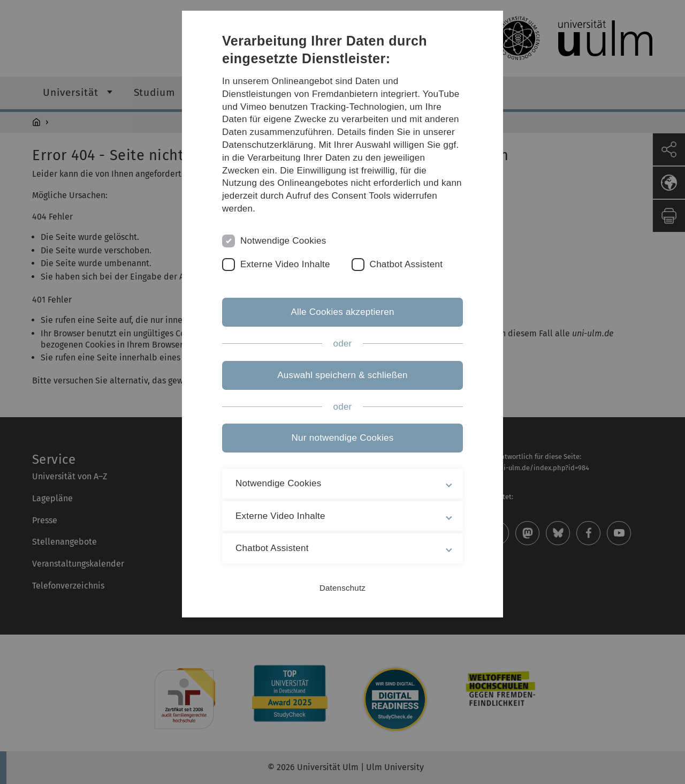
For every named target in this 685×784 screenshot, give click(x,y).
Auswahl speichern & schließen (342, 375)
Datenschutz (342, 588)
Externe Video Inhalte (285, 264)
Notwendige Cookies (283, 241)
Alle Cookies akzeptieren (342, 312)
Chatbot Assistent (406, 264)
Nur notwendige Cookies (343, 438)
